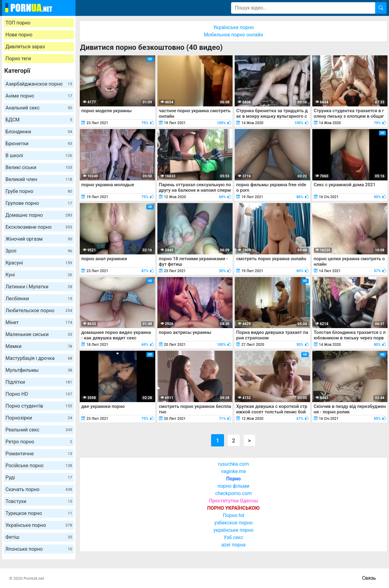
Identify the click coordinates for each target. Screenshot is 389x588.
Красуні (39, 263)
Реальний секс (39, 430)
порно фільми (233, 486)
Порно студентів (39, 406)
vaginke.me (233, 471)
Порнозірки (39, 418)
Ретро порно (39, 442)
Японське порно (39, 549)
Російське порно (39, 466)
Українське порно (39, 525)
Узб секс (233, 537)
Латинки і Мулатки (39, 287)
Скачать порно (39, 489)
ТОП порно (18, 23)
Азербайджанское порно (39, 84)
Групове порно (39, 203)
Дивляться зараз (25, 47)
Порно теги (18, 59)
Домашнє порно (39, 215)
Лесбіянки (39, 299)
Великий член (39, 179)
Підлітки (39, 382)
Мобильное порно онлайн (233, 35)
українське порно (234, 530)
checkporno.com (233, 493)
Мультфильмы (39, 370)
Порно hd (233, 515)
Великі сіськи (39, 167)
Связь (369, 578)
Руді (39, 477)
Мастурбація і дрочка (39, 358)
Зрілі (39, 251)
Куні (39, 275)
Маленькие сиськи (39, 334)
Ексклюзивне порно (39, 227)
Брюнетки (39, 144)
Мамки (39, 346)
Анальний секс (39, 108)
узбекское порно (233, 523)
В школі (39, 155)
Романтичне (39, 454)
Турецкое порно (39, 513)
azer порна (233, 545)
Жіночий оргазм (39, 239)
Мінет (39, 322)
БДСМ (39, 120)
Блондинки (39, 132)
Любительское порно (39, 311)
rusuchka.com (233, 464)
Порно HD (39, 394)
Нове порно (19, 35)
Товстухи (39, 501)
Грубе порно (39, 191)
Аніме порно (39, 96)
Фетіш (39, 537)
